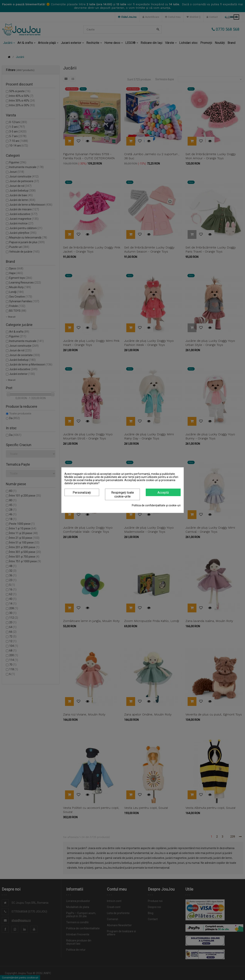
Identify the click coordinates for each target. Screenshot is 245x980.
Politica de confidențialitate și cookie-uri (156, 505)
